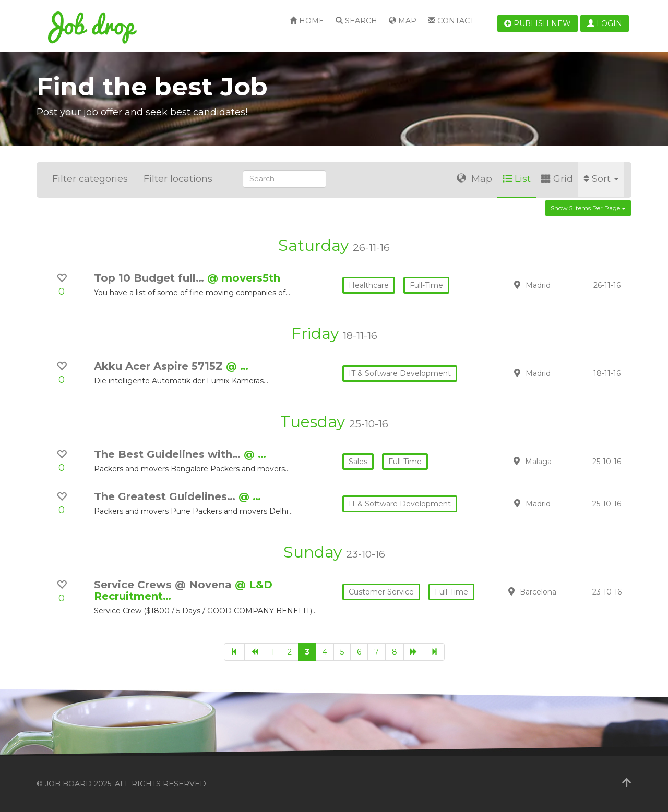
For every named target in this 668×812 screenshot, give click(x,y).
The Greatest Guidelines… (166, 496)
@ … (237, 366)
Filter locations (178, 179)
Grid (557, 179)
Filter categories (90, 179)
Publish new (538, 23)
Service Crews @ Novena (164, 585)
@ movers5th (244, 278)
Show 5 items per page (588, 208)
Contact (451, 21)
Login (605, 23)
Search (356, 21)
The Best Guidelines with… (169, 454)
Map (403, 21)
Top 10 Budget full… (151, 278)
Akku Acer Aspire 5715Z (160, 366)
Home (307, 21)
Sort (601, 179)
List (517, 179)
